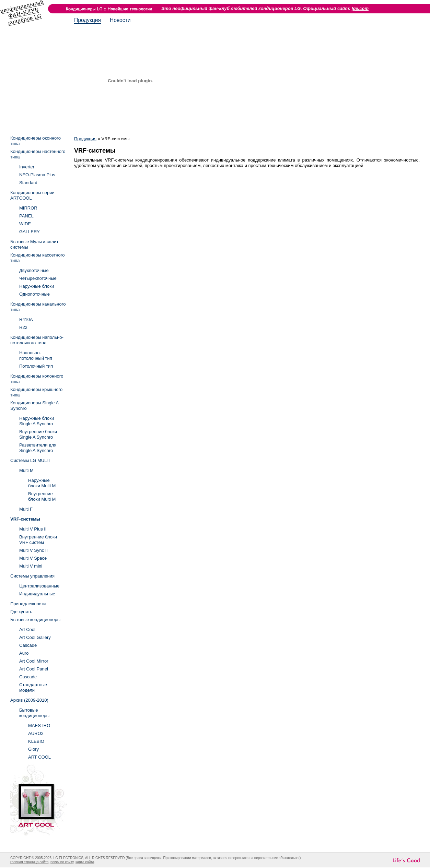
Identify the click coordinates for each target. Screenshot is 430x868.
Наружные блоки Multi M (42, 483)
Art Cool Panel (34, 669)
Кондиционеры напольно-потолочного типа (37, 340)
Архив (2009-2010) (29, 700)
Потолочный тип (36, 366)
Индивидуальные (37, 594)
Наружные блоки (37, 286)
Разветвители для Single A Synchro (38, 448)
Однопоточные (34, 294)
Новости (120, 20)
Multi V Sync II (33, 550)
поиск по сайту (62, 862)
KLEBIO (36, 741)
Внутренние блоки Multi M (42, 496)
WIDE (25, 224)
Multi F (26, 509)
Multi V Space (33, 558)
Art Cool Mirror (34, 661)
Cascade (28, 645)
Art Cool (27, 629)
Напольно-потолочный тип (36, 355)
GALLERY (30, 232)
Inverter (27, 167)
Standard (28, 183)
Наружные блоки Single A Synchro (37, 421)
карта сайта (85, 862)
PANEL (26, 216)
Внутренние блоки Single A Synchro (38, 434)
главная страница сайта (29, 862)
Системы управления (32, 576)
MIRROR (28, 208)
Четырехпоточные (38, 278)
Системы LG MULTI (30, 460)
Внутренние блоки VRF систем (38, 540)
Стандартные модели (33, 687)
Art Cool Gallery (35, 637)
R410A (26, 319)
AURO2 (36, 733)
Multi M (26, 470)
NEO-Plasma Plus (37, 175)
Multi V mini (31, 566)
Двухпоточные (34, 270)
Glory (33, 749)
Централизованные (39, 586)
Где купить (21, 612)
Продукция (88, 20)
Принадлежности (28, 604)
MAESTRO (39, 726)
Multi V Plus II (33, 529)
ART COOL (39, 757)
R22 (23, 327)
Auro (24, 653)
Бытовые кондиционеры (35, 620)
